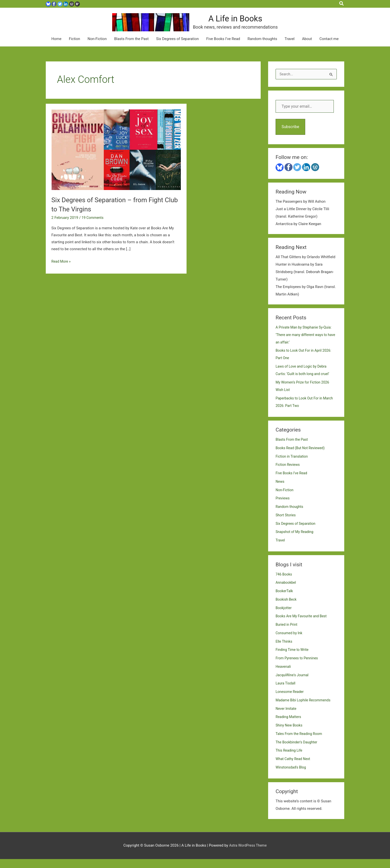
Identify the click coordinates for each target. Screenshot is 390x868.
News (280, 490)
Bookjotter (284, 617)
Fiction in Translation (293, 465)
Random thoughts (262, 48)
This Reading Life (290, 760)
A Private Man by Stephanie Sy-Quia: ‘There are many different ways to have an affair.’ (305, 344)
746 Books (284, 583)
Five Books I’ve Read (223, 48)
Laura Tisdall (286, 692)
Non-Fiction (97, 48)
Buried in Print (287, 633)
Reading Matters (289, 726)
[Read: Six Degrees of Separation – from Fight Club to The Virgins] (116, 158)
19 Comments (93, 226)
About (307, 48)
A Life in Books (253, 23)
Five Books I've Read (292, 482)
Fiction (74, 48)
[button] (342, 4)
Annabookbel (287, 592)
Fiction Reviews (289, 474)
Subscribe (290, 136)
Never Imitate (287, 718)
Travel (290, 48)
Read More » (62, 270)
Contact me (329, 48)
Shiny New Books (290, 734)
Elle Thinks (285, 650)
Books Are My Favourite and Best (303, 625)
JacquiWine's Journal (293, 684)
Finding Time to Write (293, 659)
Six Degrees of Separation (178, 48)
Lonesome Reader (291, 701)
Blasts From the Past (131, 48)
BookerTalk (285, 600)
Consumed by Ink (290, 642)
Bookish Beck (287, 608)
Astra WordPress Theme (248, 854)
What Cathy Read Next (294, 768)
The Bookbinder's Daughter (298, 751)
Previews (283, 507)
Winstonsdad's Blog (292, 776)
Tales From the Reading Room (300, 743)
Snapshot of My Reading (296, 541)
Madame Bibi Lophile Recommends (305, 709)
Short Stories (286, 524)
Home (56, 48)
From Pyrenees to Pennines (298, 667)
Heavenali (284, 675)
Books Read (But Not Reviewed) (302, 457)
